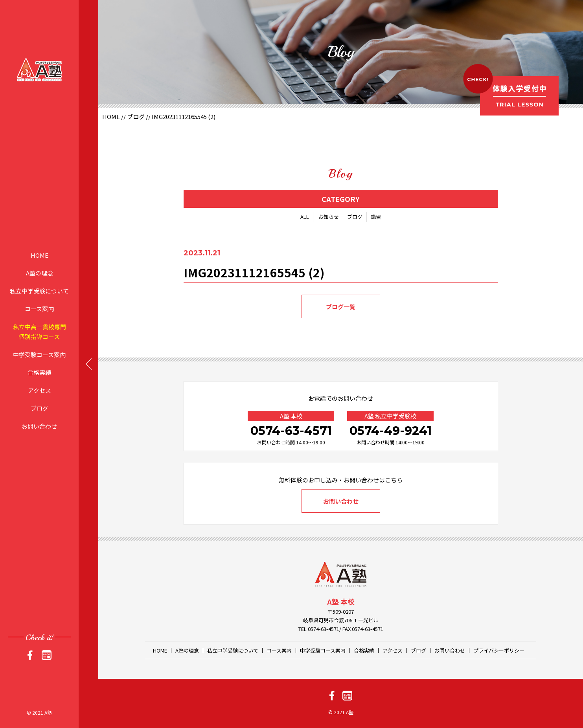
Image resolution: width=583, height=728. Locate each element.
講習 (376, 217)
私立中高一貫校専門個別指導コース (40, 331)
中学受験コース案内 (39, 354)
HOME (40, 255)
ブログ (40, 408)
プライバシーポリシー (499, 650)
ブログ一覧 (341, 307)
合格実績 (39, 372)
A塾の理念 (40, 273)
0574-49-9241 (391, 431)
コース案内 (39, 309)
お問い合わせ (39, 426)
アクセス (40, 390)
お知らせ (329, 217)
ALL (305, 217)
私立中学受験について (39, 291)
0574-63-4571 (291, 431)
